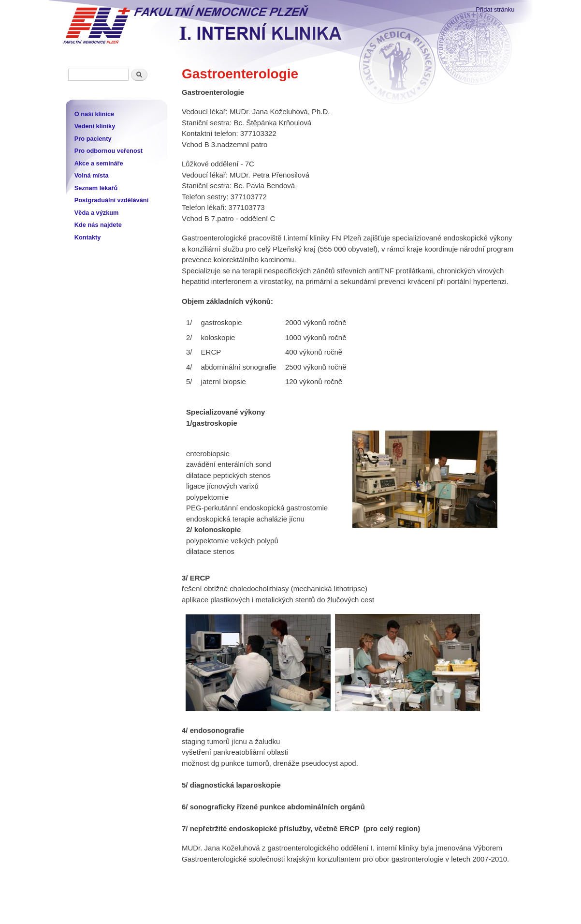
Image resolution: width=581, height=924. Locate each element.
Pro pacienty (93, 139)
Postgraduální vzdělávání (111, 200)
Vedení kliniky (95, 126)
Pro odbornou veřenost (109, 151)
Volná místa (92, 175)
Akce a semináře (99, 163)
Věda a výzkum (97, 213)
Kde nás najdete (98, 225)
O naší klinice (94, 114)
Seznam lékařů (96, 188)
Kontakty (88, 237)
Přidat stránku (495, 9)
